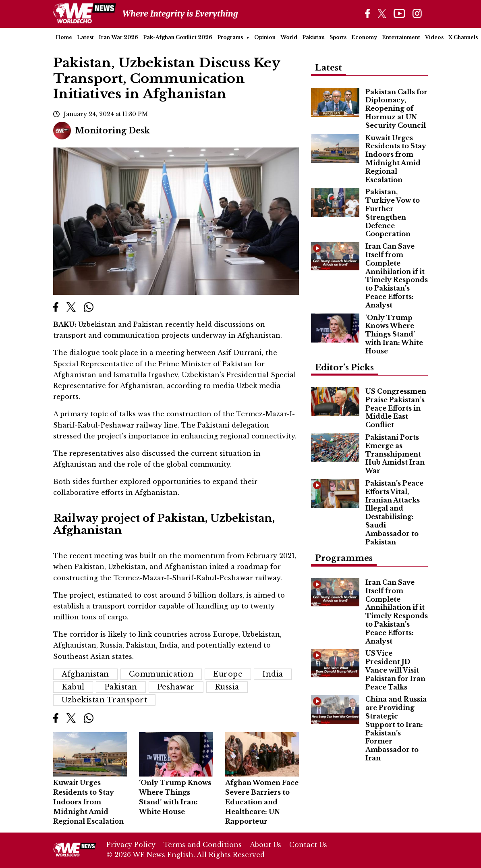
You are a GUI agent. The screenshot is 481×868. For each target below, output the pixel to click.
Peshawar (176, 687)
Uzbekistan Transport (104, 700)
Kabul (73, 687)
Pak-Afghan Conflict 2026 (178, 37)
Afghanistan (85, 674)
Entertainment (401, 37)
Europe (228, 674)
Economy (364, 37)
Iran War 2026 (118, 37)
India (273, 674)
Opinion (265, 37)
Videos (434, 37)
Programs (230, 37)
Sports (338, 37)
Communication (161, 674)
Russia (227, 687)
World (289, 37)
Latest (85, 37)
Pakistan (313, 37)
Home (64, 37)
